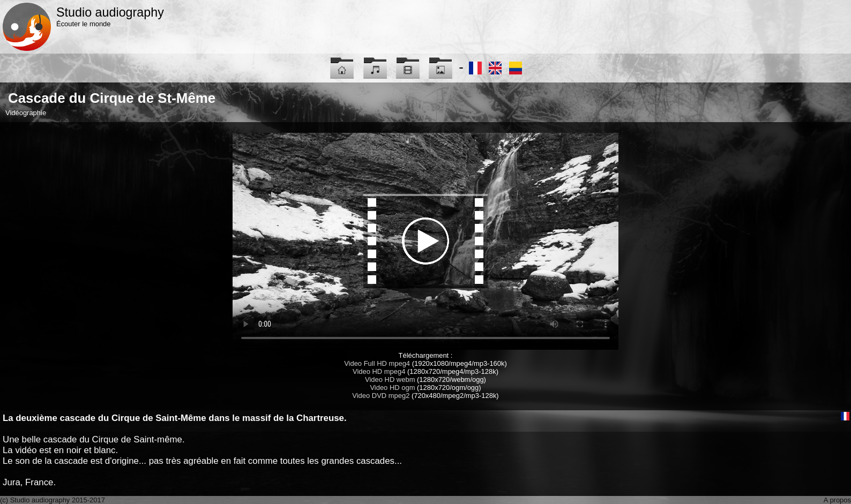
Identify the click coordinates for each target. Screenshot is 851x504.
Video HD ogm (392, 388)
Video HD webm (390, 379)
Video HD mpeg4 (379, 371)
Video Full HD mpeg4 (377, 363)
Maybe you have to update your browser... (425, 241)
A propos (837, 500)
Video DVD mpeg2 (381, 396)
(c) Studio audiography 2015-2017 (53, 500)
